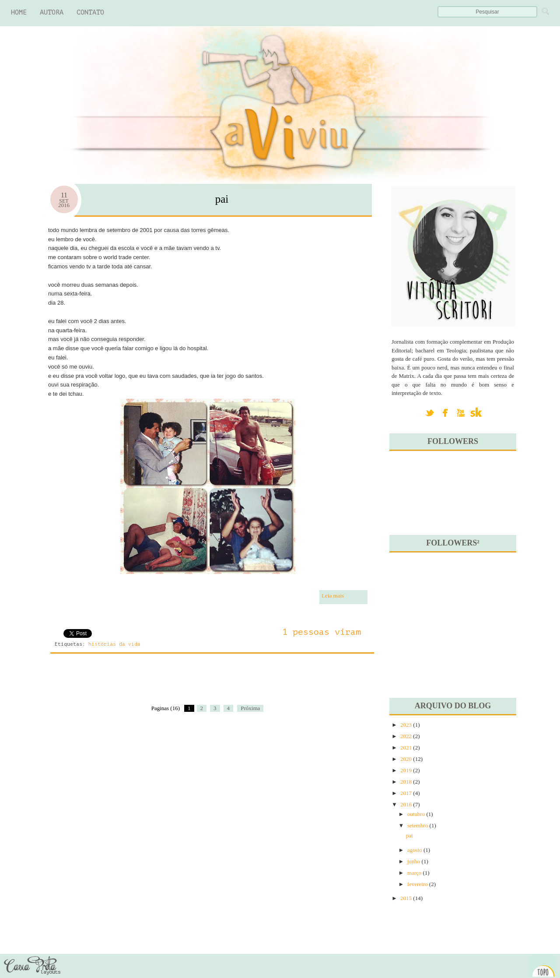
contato (90, 12)
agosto (415, 850)
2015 (406, 898)
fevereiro (418, 884)
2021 (406, 748)
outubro (416, 814)
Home (19, 12)
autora (52, 12)
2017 (406, 793)
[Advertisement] (146, 684)
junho (414, 861)
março (414, 873)
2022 (406, 736)
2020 (406, 759)
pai (222, 199)
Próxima (250, 708)
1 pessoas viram (322, 632)
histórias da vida (114, 644)
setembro (418, 825)
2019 (406, 770)
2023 (406, 725)
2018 (406, 782)
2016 (406, 804)
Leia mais (333, 596)
